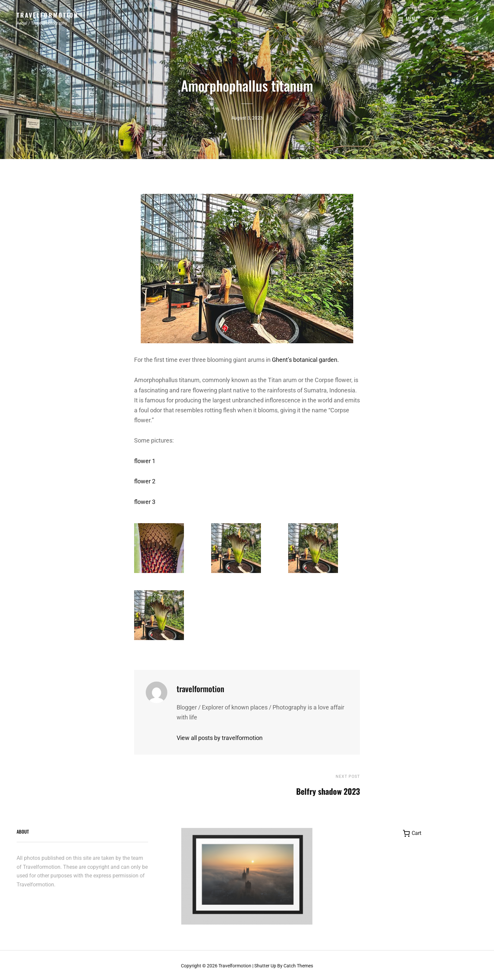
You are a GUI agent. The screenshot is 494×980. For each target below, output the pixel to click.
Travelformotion (47, 15)
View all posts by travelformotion (220, 736)
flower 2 (145, 480)
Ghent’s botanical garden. (305, 358)
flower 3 (145, 500)
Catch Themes (298, 964)
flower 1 (145, 459)
